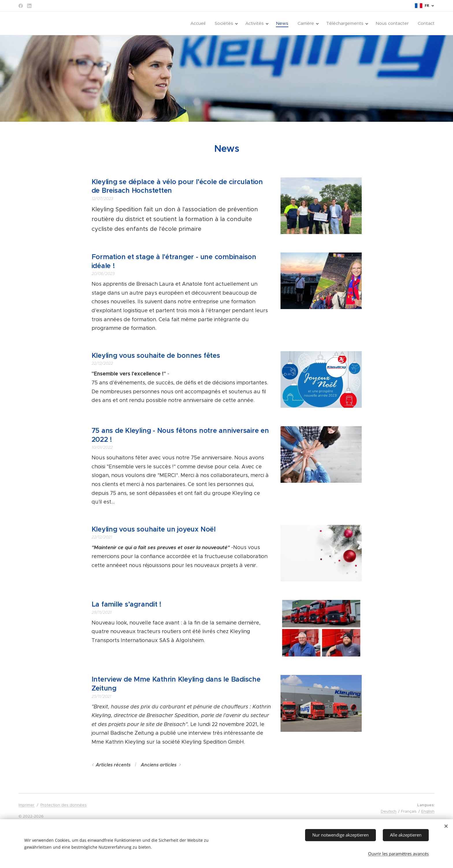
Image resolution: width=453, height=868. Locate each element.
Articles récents (113, 765)
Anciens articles (159, 765)
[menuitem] (199, 23)
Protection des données (64, 805)
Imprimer (26, 805)
